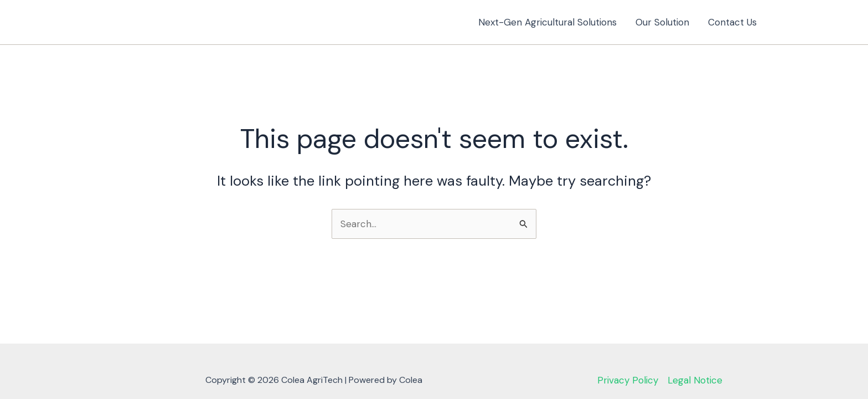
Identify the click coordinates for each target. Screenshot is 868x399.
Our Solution (662, 22)
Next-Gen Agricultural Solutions (547, 22)
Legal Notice (695, 380)
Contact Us (732, 22)
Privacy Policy (628, 380)
